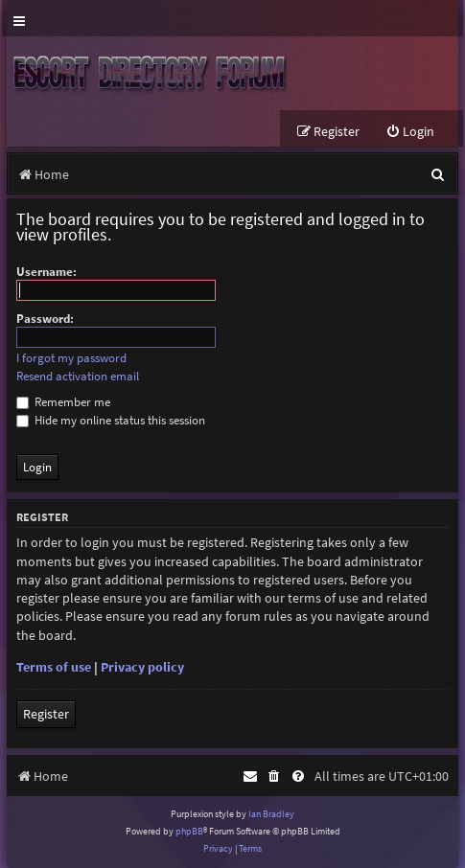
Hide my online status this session (111, 420)
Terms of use (54, 667)
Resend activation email (78, 377)
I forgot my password (71, 358)
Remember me (63, 402)
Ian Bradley (271, 814)
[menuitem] (410, 132)
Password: (45, 319)
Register (46, 714)
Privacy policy (142, 667)
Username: (46, 272)
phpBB (189, 831)
